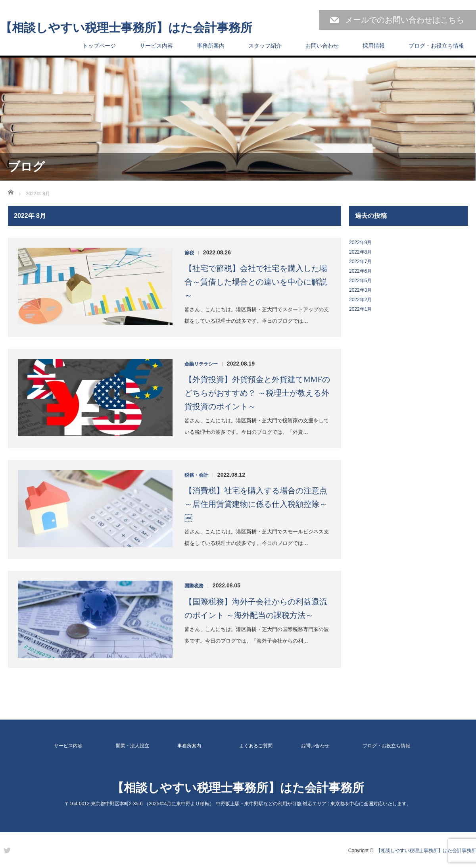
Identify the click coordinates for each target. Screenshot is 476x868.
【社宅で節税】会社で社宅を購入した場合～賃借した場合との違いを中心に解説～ (256, 282)
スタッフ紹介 (265, 46)
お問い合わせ (322, 46)
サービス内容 (156, 46)
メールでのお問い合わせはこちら (405, 20)
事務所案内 (211, 46)
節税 (189, 253)
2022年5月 (360, 281)
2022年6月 (360, 271)
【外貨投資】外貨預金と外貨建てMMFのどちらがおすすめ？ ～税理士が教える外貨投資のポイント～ (257, 393)
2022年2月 (360, 300)
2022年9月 (360, 243)
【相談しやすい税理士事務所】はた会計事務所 (126, 28)
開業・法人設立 (132, 746)
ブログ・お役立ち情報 (436, 46)
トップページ (99, 46)
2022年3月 (360, 290)
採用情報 (374, 46)
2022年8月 (360, 252)
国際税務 (194, 586)
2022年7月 (360, 262)
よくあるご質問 (256, 746)
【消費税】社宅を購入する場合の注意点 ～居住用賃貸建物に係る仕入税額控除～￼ (256, 504)
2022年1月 (360, 309)
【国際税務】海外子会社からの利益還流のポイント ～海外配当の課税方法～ (256, 608)
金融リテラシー (201, 364)
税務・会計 (196, 475)
